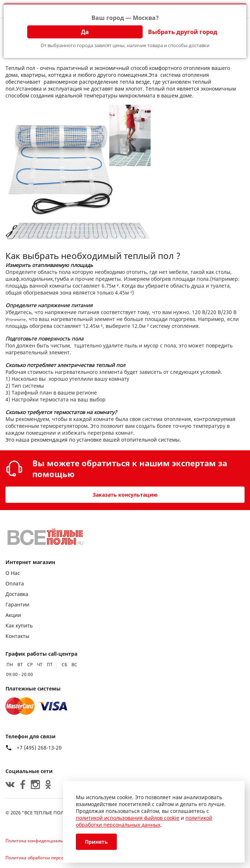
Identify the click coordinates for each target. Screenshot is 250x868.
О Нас (13, 573)
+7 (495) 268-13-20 (39, 748)
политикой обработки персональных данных (144, 821)
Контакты (17, 636)
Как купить (19, 625)
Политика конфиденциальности (40, 841)
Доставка (17, 594)
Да (85, 32)
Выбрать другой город (183, 32)
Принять (96, 842)
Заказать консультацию (125, 495)
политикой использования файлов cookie (128, 818)
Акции (13, 615)
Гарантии (17, 604)
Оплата (15, 583)
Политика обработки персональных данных (53, 858)
